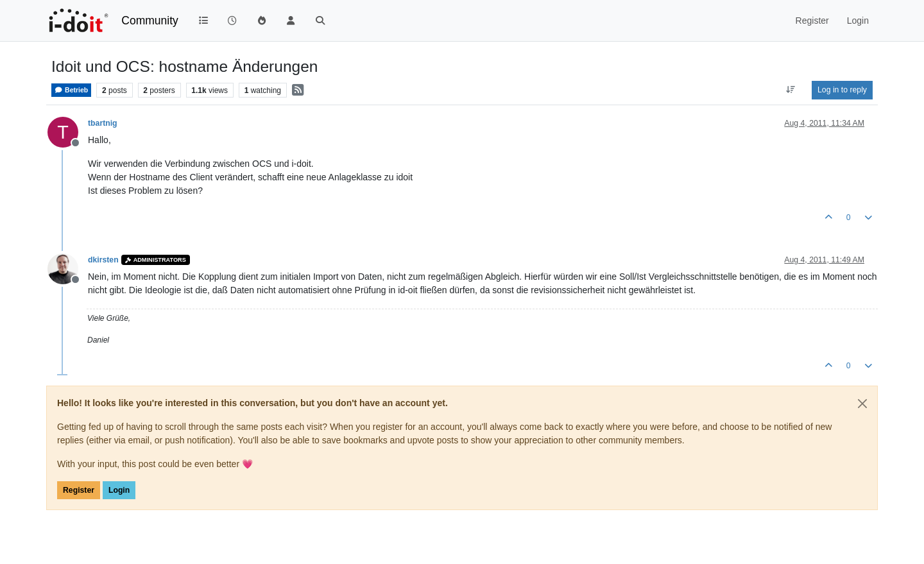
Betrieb (71, 90)
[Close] (862, 404)
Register (79, 490)
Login (119, 490)
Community (150, 21)
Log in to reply (842, 90)
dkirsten (103, 260)
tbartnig (103, 123)
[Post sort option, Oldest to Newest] (791, 90)
